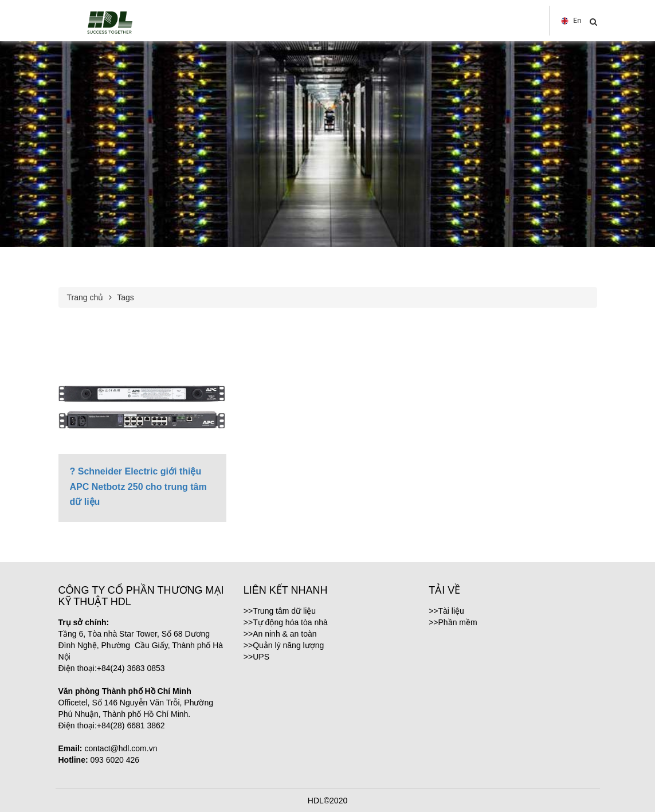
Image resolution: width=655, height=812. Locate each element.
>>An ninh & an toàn (280, 634)
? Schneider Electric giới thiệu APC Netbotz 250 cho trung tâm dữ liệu (138, 487)
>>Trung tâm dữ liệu (280, 611)
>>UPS (256, 657)
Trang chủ (85, 297)
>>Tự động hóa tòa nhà (286, 622)
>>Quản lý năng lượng (284, 645)
